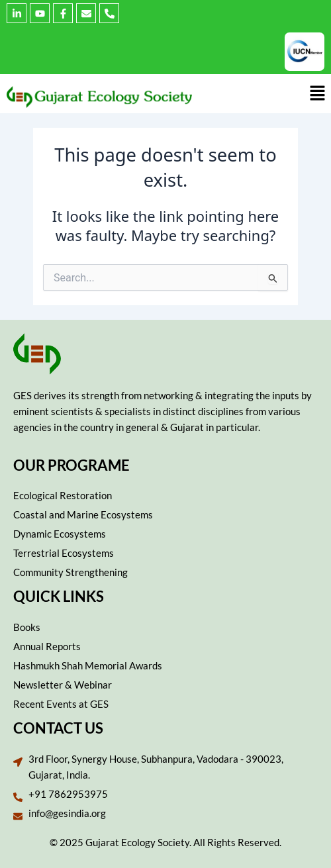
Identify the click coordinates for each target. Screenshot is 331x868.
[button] (318, 93)
